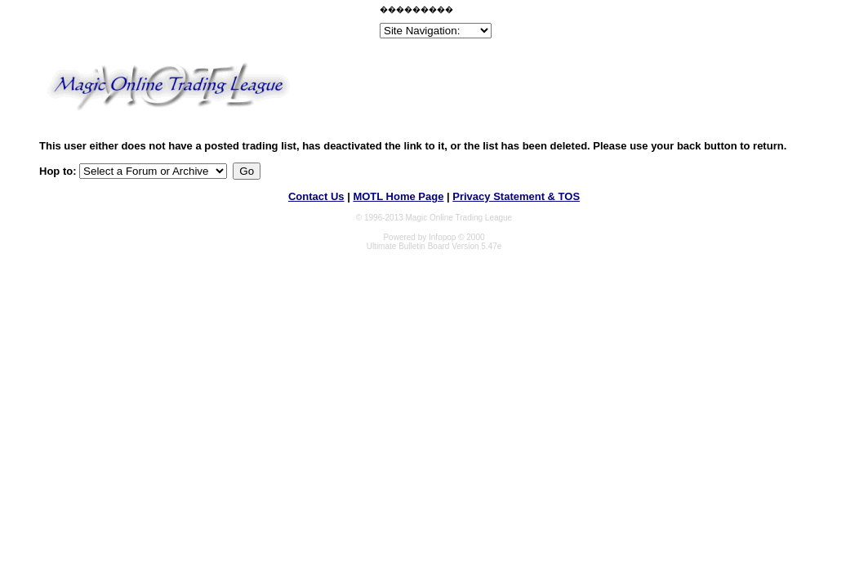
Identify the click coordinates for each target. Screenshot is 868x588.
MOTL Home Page (398, 196)
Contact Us (316, 196)
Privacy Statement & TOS (516, 196)
